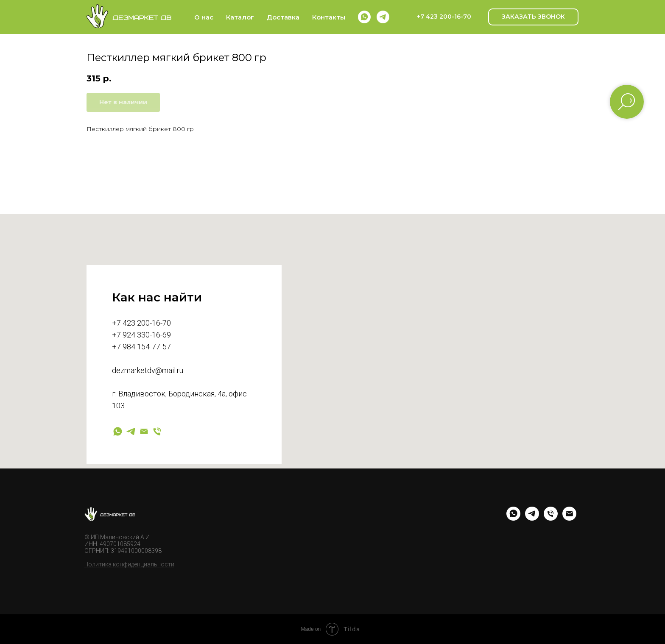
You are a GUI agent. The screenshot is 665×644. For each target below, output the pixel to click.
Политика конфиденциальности (129, 564)
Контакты (329, 17)
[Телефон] (157, 431)
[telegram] (383, 17)
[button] (533, 17)
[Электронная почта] (144, 431)
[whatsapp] (364, 17)
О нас (204, 17)
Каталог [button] (240, 17)
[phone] (551, 518)
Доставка (283, 17)
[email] (569, 518)
